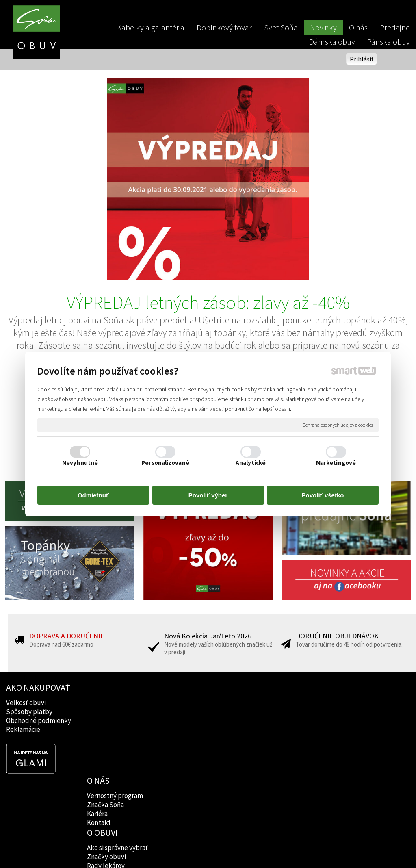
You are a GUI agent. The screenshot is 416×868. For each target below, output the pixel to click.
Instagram (266, 712)
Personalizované (165, 463)
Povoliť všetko (323, 495)
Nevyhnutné (80, 463)
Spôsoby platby (29, 712)
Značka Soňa (106, 712)
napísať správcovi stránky (208, 848)
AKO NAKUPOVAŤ (38, 688)
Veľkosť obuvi (26, 703)
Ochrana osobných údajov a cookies (338, 425)
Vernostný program (116, 703)
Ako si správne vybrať (200, 703)
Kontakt (100, 729)
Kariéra (98, 720)
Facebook (266, 703)
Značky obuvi (189, 712)
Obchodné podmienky (39, 720)
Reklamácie (23, 729)
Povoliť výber (208, 495)
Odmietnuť (93, 495)
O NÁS (99, 688)
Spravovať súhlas (347, 848)
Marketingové (336, 463)
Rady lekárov (188, 720)
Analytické (251, 463)
